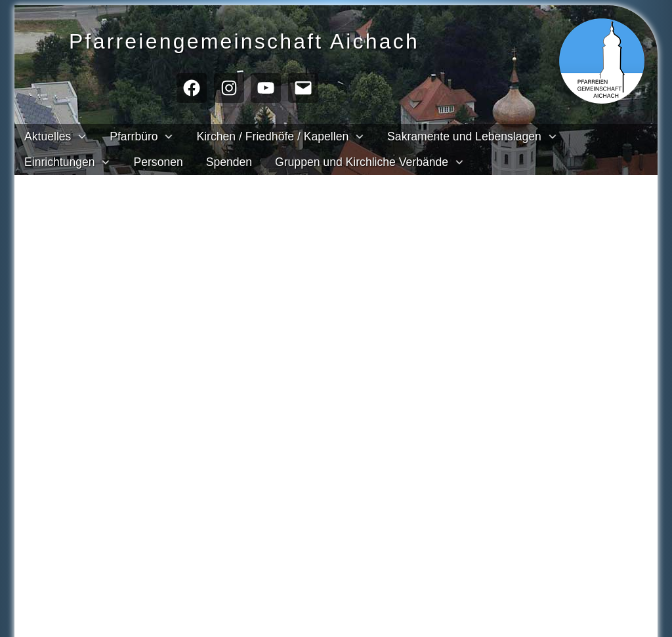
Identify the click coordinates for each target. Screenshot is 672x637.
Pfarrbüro (134, 136)
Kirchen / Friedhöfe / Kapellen (272, 136)
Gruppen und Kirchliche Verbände (362, 162)
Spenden (229, 162)
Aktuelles (48, 136)
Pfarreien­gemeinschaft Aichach (268, 40)
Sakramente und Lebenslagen (464, 136)
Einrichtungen (60, 162)
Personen (158, 162)
